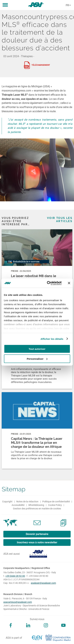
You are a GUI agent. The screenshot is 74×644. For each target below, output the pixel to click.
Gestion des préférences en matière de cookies (37, 509)
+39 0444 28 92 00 (15, 576)
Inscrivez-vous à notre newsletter (37, 542)
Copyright (7, 502)
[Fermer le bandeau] (69, 283)
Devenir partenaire (37, 534)
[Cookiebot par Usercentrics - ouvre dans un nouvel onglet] (47, 283)
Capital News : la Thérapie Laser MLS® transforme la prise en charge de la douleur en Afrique (37, 443)
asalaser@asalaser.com (43, 583)
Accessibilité (18, 505)
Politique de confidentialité (56, 502)
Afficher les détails (52, 339)
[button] (5, 5)
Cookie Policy (55, 505)
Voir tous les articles (60, 220)
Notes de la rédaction (27, 502)
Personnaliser (37, 359)
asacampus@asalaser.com (18, 602)
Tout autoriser (37, 349)
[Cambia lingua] (68, 5)
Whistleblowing (36, 505)
